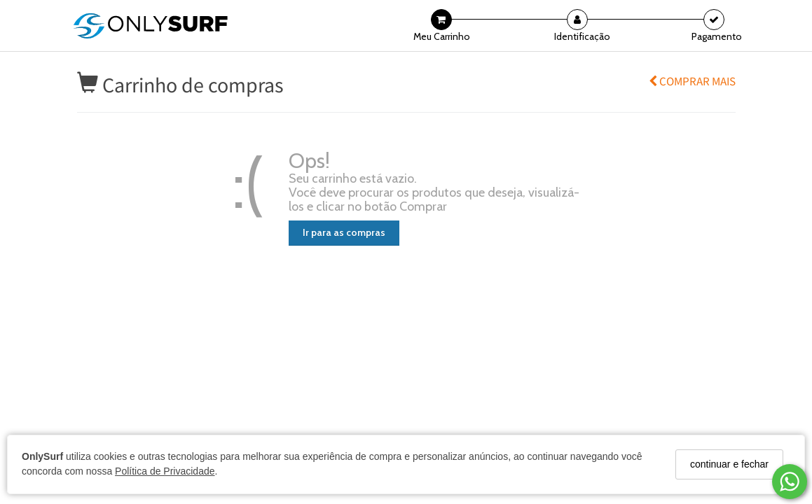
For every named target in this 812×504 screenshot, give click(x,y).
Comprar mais (692, 81)
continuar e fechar (729, 464)
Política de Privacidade (165, 471)
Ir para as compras (344, 232)
